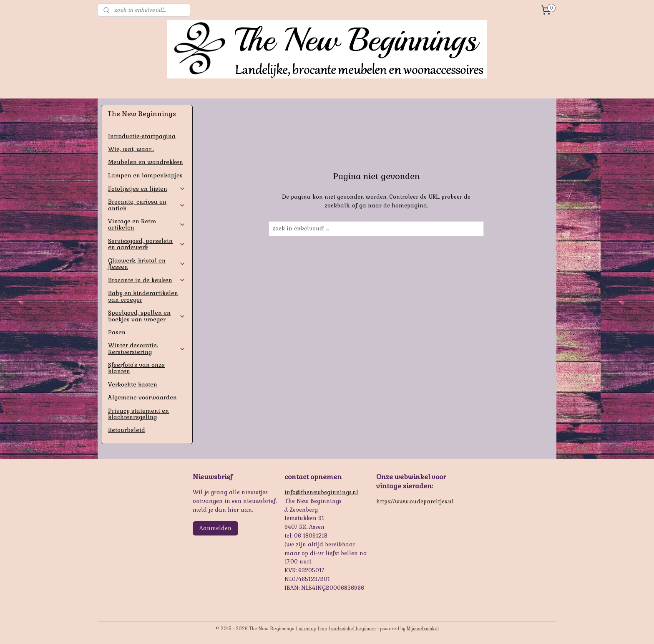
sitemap (307, 629)
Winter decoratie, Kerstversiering (147, 348)
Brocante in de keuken (147, 280)
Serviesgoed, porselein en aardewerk (147, 244)
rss (324, 629)
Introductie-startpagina (142, 136)
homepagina (409, 206)
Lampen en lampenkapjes (145, 175)
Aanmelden (215, 528)
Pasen (117, 332)
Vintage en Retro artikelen (147, 224)
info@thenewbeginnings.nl (321, 492)
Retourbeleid (127, 430)
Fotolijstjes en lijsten (147, 189)
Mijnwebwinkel (423, 629)
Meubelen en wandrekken (146, 162)
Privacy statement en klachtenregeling (138, 414)
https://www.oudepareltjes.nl (415, 501)
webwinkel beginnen (353, 629)
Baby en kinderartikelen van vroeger (143, 296)
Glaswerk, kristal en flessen (147, 264)
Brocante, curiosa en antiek (147, 205)
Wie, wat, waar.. (131, 149)
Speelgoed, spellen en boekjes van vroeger (147, 316)
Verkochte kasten (133, 384)
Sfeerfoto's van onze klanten (136, 368)
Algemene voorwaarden (142, 397)
